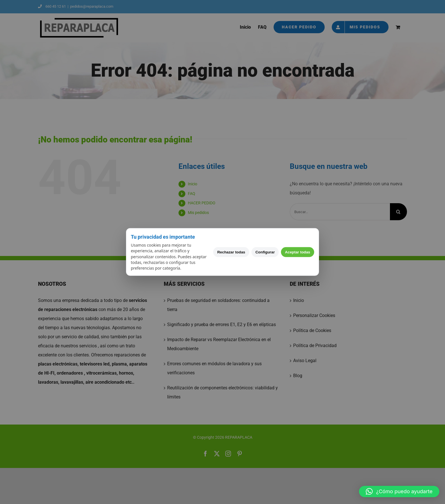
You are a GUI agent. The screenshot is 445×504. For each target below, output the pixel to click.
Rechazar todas (231, 252)
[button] (399, 492)
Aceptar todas (298, 252)
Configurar (265, 252)
